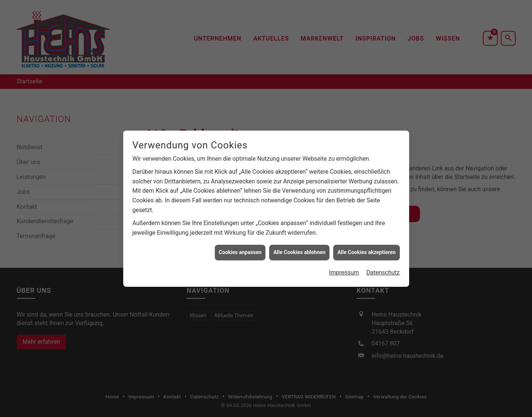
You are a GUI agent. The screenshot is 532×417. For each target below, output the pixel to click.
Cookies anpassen (240, 250)
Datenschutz (383, 270)
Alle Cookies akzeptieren (366, 250)
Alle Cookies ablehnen (299, 250)
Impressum (344, 270)
